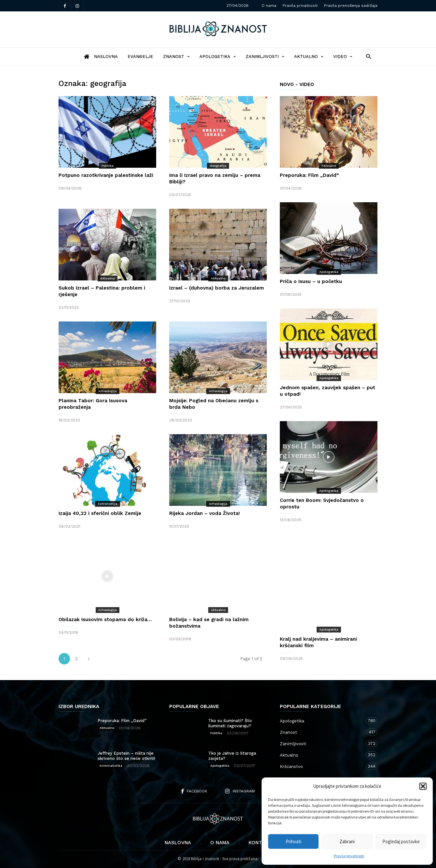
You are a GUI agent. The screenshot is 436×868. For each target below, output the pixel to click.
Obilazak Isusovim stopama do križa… (105, 619)
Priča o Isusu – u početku (311, 281)
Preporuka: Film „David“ (309, 175)
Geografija (218, 166)
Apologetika (218, 57)
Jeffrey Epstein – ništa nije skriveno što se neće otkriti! (126, 756)
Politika (108, 166)
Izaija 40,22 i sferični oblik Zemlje (100, 513)
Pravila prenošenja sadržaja (351, 6)
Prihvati (293, 841)
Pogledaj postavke (401, 841)
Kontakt (260, 843)
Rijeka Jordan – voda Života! (204, 513)
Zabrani (347, 841)
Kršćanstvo (322, 766)
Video (343, 57)
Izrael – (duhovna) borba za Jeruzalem (217, 288)
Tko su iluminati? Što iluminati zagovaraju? (230, 723)
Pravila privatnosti (349, 856)
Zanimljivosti (265, 57)
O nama (269, 6)
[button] (423, 786)
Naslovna (178, 843)
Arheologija (108, 391)
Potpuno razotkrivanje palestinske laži (106, 175)
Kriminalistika (111, 766)
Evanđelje (140, 57)
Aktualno (309, 57)
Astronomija (108, 504)
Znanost (176, 57)
